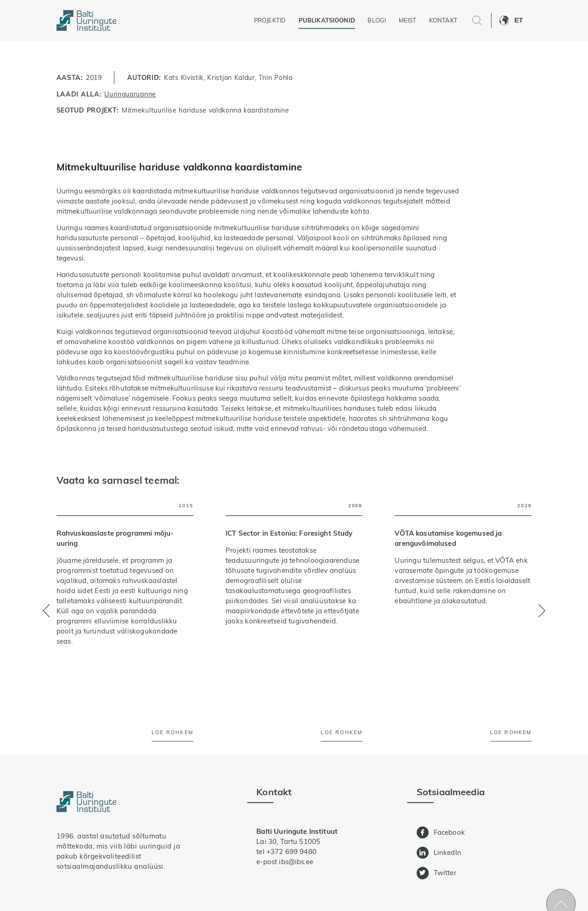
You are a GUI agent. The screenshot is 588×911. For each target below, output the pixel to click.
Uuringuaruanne (130, 94)
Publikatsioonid (327, 20)
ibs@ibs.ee (296, 862)
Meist (408, 20)
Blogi (377, 20)
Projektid (270, 20)
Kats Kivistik (184, 77)
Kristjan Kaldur (231, 77)
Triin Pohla (276, 77)
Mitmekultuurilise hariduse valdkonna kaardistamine (205, 110)
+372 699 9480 (291, 852)
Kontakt (443, 20)
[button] (523, 21)
